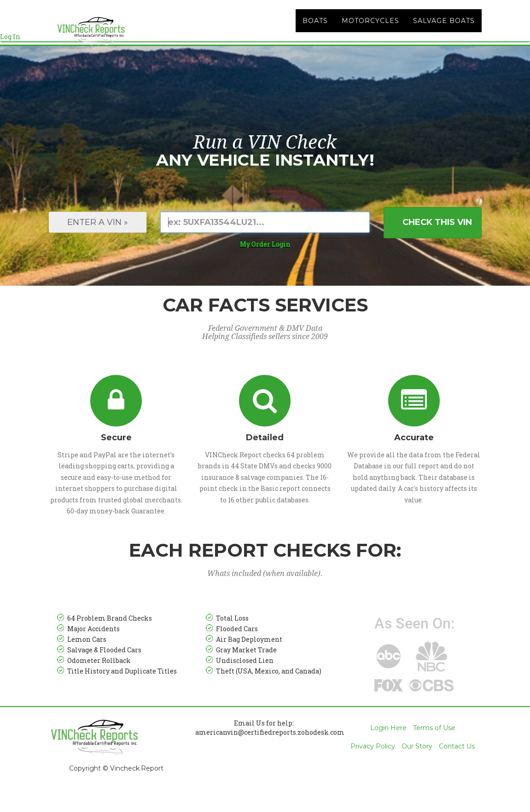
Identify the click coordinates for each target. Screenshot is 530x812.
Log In (10, 48)
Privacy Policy (373, 769)
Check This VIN (437, 245)
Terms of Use (434, 751)
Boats (315, 32)
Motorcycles (370, 32)
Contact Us (457, 769)
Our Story (417, 769)
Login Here (388, 751)
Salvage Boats (444, 32)
